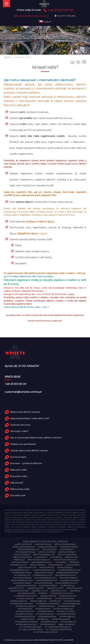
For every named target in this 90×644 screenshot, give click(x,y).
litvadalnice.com (19, 565)
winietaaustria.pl (72, 601)
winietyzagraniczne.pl (26, 624)
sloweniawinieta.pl (43, 583)
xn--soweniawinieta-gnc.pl (58, 627)
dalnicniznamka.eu (67, 554)
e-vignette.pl (41, 557)
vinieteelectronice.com (26, 596)
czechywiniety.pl (22, 554)
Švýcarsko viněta (18, 476)
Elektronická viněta (20, 489)
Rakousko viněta (18, 470)
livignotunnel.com (27, 567)
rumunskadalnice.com (45, 578)
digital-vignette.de (22, 557)
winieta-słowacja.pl (64, 598)
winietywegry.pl (68, 622)
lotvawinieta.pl (47, 567)
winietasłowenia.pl (47, 616)
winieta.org (55, 601)
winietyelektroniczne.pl (26, 622)
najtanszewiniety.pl (44, 573)
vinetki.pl (42, 593)
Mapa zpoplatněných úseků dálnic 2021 (29, 418)
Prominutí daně (18, 457)
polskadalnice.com (43, 575)
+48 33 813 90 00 (58, 10)
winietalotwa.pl (43, 609)
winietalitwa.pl (25, 609)
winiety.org (43, 619)
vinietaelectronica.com (61, 593)
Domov (8, 57)
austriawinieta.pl (43, 544)
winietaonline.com (25, 611)
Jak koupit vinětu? (19, 431)
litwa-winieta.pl (37, 565)
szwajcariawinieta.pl (26, 585)
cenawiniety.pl (49, 549)
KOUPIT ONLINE (66, 16)
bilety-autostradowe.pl (24, 547)
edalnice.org (71, 557)
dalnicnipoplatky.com (44, 554)
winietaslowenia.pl (66, 614)
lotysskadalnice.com (19, 570)
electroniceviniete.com (65, 560)
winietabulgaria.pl (71, 604)
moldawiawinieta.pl (21, 573)
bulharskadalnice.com (28, 549)
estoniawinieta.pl (20, 562)
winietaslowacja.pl (45, 614)
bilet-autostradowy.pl (65, 544)
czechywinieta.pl (67, 552)
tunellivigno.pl (67, 585)
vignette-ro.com (40, 591)
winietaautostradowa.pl (47, 604)
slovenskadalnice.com (22, 580)
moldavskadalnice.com (69, 570)
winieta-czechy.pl (25, 598)
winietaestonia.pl (66, 606)
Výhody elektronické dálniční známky (29, 451)
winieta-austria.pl (67, 596)
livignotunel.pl (73, 565)
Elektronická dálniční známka (25, 412)
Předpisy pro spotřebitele (23, 444)
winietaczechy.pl (47, 606)
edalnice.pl (19, 560)
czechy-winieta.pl (47, 552)
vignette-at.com (16, 588)
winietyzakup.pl (47, 624)
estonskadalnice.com (42, 562)
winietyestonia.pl (49, 622)
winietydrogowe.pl (61, 619)
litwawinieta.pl (55, 565)
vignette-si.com (59, 591)
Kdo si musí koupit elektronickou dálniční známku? (36, 438)
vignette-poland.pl (19, 591)
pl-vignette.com (22, 575)
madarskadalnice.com (44, 570)
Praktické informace (20, 425)
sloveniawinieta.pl (68, 578)
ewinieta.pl (61, 562)
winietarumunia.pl (65, 611)
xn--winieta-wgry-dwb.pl (45, 632)
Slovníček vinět (18, 495)
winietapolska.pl (45, 611)
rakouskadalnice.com (65, 575)
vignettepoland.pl (26, 593)
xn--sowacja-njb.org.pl (31, 627)
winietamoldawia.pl (63, 609)
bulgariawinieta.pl (69, 547)
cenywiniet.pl (66, 549)
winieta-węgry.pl (38, 601)
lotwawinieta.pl (64, 567)
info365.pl (74, 562)
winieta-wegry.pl (18, 601)
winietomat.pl (27, 619)
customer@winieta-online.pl (32, 16)
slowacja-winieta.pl (70, 580)
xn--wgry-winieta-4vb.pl (31, 629)
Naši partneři (16, 483)
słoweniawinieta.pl (48, 585)
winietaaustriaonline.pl (21, 604)
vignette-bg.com (35, 588)
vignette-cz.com (55, 588)
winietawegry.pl (67, 616)
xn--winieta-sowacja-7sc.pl (58, 629)
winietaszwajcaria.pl (25, 616)
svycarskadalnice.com (66, 583)
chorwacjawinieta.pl (25, 552)
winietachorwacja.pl (25, 606)
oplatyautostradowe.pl (67, 573)
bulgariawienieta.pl (47, 547)
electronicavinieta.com (39, 560)
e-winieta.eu (56, 557)
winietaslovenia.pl (24, 614)
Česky (45, 22)
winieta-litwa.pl (44, 598)
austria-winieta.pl (23, 544)
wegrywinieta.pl (48, 596)
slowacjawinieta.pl (22, 583)
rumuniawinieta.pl (22, 578)
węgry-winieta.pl (66, 624)
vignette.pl (75, 591)
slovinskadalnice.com (47, 580)
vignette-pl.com (74, 588)
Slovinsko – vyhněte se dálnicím (26, 463)
